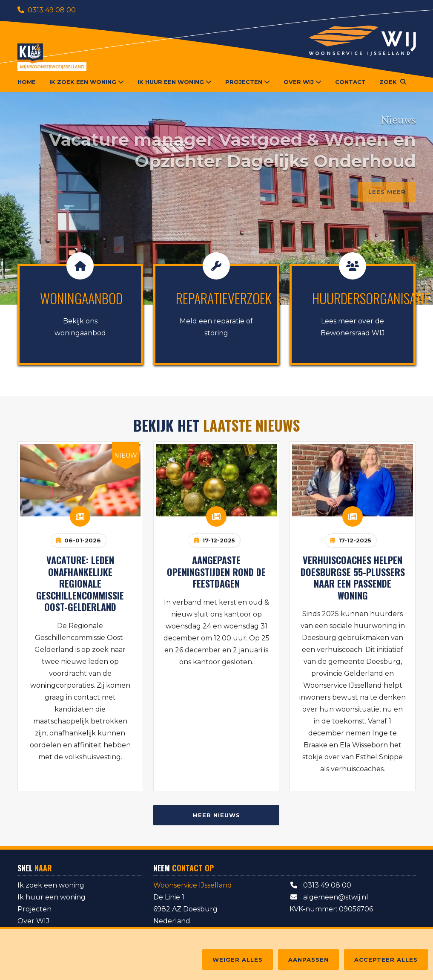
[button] (393, 82)
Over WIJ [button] (303, 82)
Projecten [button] (248, 82)
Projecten (34, 909)
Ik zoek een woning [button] (87, 82)
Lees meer (387, 192)
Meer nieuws (216, 815)
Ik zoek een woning (51, 885)
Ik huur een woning (52, 897)
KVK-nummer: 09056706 (331, 909)
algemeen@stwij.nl (329, 897)
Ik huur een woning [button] (175, 82)
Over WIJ (33, 921)
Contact (350, 82)
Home (27, 82)
